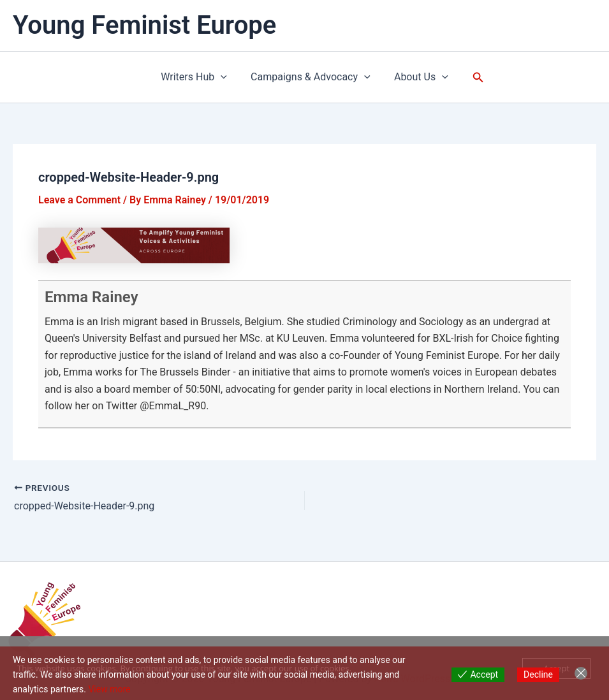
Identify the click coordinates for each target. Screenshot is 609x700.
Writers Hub (198, 77)
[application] (224, 77)
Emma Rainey (92, 297)
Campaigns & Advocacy (311, 77)
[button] (473, 77)
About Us (418, 77)
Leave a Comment (79, 200)
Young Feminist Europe (144, 25)
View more (109, 689)
